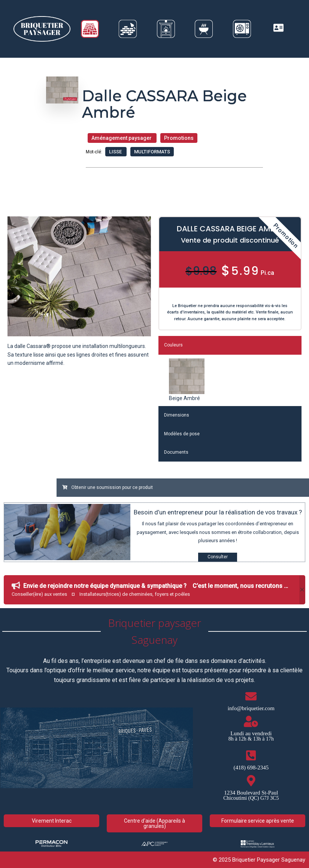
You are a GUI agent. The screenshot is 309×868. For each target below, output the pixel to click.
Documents (176, 452)
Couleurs (173, 345)
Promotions (179, 138)
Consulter (218, 557)
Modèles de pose (182, 434)
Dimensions (177, 415)
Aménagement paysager (122, 138)
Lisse (116, 152)
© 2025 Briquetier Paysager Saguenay (259, 860)
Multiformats (152, 152)
